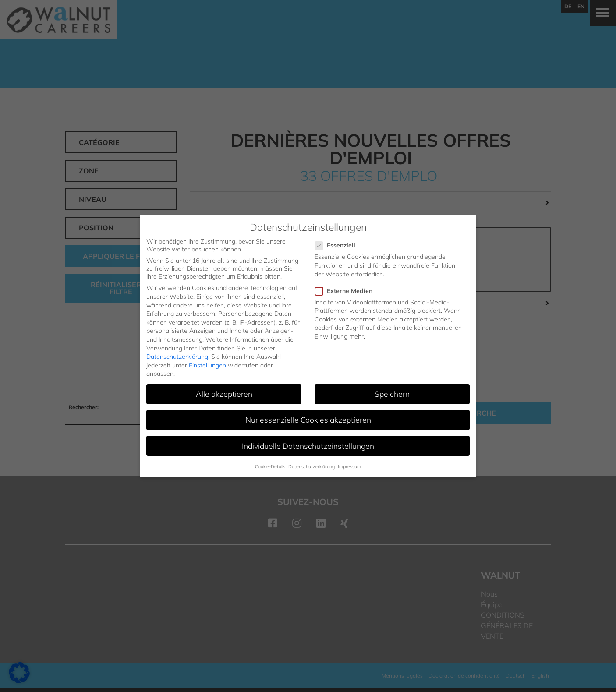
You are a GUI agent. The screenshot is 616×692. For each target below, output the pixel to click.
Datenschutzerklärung (177, 357)
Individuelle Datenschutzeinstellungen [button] (308, 446)
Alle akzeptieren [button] (224, 394)
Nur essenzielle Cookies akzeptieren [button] (308, 420)
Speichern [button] (392, 394)
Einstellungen (207, 365)
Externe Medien (346, 291)
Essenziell (338, 245)
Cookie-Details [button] (270, 466)
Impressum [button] (349, 466)
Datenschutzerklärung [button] (312, 466)
